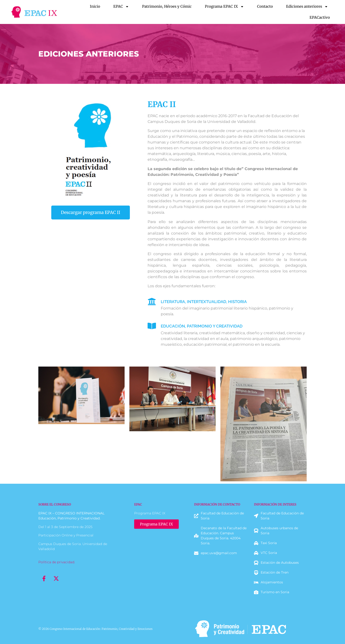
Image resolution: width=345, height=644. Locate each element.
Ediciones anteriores (307, 7)
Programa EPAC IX (224, 7)
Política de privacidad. (57, 562)
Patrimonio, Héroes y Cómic (167, 6)
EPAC (121, 7)
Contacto (265, 6)
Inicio (95, 6)
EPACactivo (320, 17)
